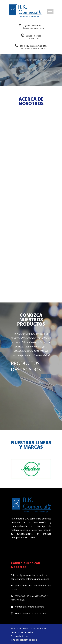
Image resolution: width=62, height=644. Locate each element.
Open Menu (50, 12)
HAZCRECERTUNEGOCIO (24, 640)
